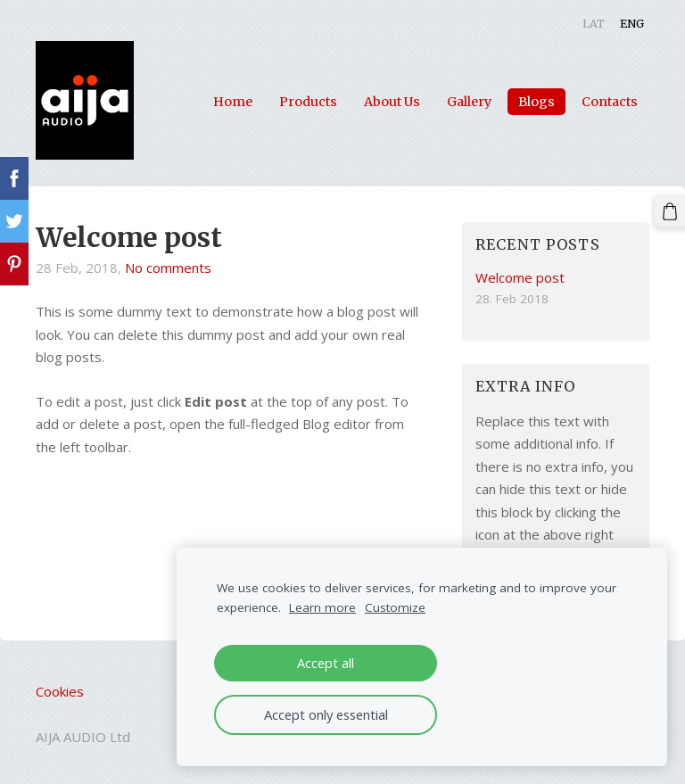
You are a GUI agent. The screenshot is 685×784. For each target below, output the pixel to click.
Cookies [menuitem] (60, 691)
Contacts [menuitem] (610, 102)
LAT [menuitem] (594, 24)
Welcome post (128, 238)
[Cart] (670, 211)
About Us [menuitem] (392, 102)
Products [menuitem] (308, 102)
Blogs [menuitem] (536, 102)
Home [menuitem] (233, 102)
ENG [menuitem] (632, 24)
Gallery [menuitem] (469, 102)
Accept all (326, 663)
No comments (168, 268)
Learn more (322, 607)
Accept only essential (326, 714)
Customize (395, 607)
